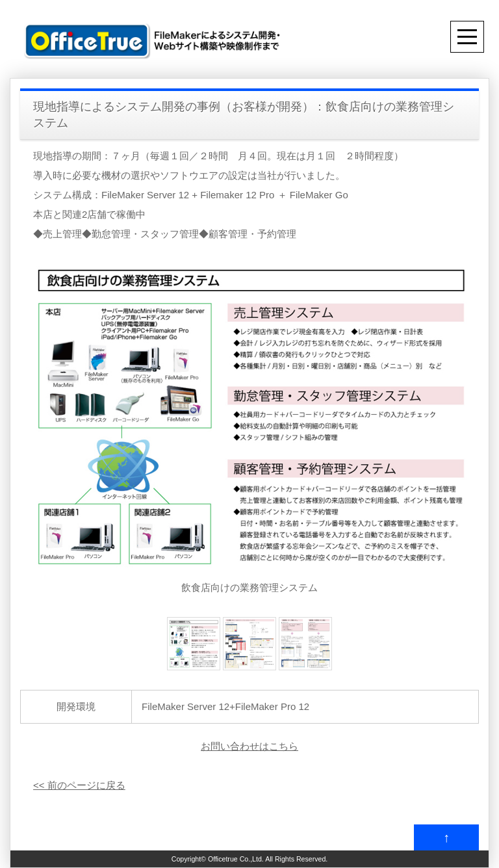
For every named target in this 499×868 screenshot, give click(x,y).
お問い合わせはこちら (249, 746)
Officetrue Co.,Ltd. (236, 859)
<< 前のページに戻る (79, 785)
